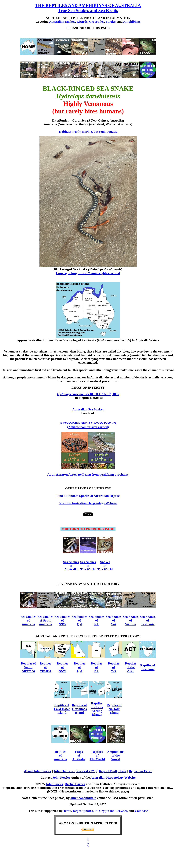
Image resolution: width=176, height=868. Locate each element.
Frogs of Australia (79, 755)
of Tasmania (148, 622)
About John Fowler (38, 771)
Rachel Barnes (75, 784)
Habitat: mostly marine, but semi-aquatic (88, 132)
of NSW (62, 622)
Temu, (68, 811)
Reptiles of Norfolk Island (114, 709)
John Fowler (61, 778)
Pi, (96, 811)
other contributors (83, 798)
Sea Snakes (71, 562)
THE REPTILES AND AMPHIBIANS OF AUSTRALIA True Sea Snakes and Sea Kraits (88, 8)
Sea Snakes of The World (88, 566)
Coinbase (141, 811)
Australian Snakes (62, 22)
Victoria (131, 624)
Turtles (111, 22)
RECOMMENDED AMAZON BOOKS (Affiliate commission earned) (88, 425)
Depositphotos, (83, 811)
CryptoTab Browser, (113, 811)
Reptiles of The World (97, 755)
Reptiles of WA (114, 667)
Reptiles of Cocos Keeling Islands (97, 709)
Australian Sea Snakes (88, 409)
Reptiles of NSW (62, 667)
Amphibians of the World (116, 755)
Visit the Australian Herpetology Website (88, 503)
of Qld (80, 622)
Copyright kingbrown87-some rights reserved (88, 273)
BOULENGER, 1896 (104, 394)
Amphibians (132, 22)
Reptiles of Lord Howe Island (62, 709)
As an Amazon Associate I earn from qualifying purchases (88, 474)
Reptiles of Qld (80, 667)
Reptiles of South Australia (28, 667)
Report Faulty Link (113, 771)
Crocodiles (97, 22)
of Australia (71, 567)
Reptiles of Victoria (45, 667)
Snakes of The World (105, 566)
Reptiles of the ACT (131, 667)
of (131, 620)
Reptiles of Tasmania (148, 667)
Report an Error (140, 771)
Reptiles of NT (97, 667)
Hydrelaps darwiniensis (73, 394)
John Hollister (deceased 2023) (75, 771)
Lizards (82, 22)
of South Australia (45, 622)
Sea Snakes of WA (114, 620)
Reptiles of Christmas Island (79, 709)
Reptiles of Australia (60, 755)
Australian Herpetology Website (113, 778)
